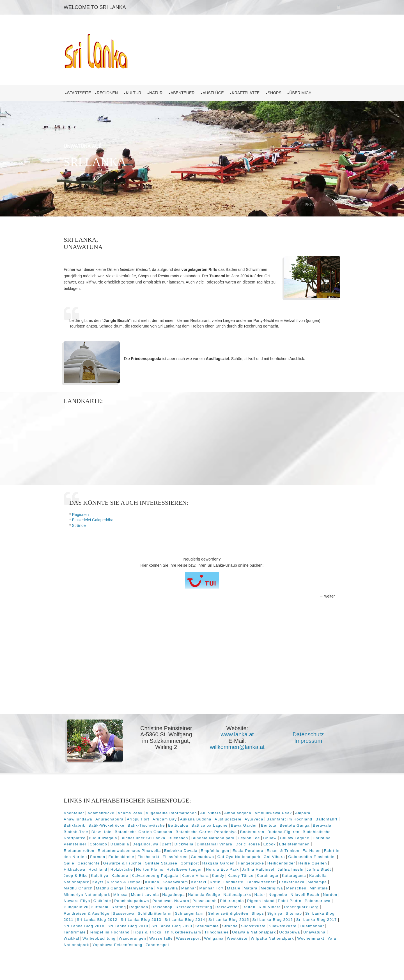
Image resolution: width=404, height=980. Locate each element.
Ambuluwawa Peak (274, 812)
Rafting (149, 907)
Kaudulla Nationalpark (87, 881)
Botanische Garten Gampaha (145, 831)
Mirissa (143, 894)
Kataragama (309, 875)
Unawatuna (317, 932)
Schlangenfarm (204, 913)
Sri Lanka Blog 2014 (196, 919)
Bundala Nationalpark (214, 838)
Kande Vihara (210, 875)
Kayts (118, 881)
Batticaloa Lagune (213, 825)
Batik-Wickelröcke (110, 825)
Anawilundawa (79, 819)
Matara (274, 888)
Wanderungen (134, 938)
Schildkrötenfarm (168, 913)
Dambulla (121, 844)
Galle (95, 863)
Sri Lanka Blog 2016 (284, 919)
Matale (257, 888)
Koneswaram (195, 881)
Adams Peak (131, 812)
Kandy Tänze (255, 875)
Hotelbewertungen (204, 869)
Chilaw (271, 838)
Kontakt (219, 881)
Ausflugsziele (229, 819)
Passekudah (239, 901)
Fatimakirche (127, 856)
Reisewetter (257, 907)
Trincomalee (220, 932)
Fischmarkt (155, 856)
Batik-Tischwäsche (149, 825)
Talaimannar (326, 925)
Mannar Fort (235, 888)
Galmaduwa (209, 856)
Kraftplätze (248, 93)
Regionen (109, 93)
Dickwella (185, 844)
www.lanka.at (237, 734)
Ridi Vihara (300, 907)
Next (333, 204)
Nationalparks (260, 894)
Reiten (279, 907)
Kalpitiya (114, 875)
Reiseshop (192, 907)
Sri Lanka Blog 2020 (186, 925)
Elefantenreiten (80, 850)
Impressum (308, 741)
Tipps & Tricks (150, 932)
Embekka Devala (182, 850)
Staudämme (221, 925)
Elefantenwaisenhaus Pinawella (130, 850)
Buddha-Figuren (284, 831)
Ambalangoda (239, 812)
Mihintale (74, 894)
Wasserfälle (162, 938)
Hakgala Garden (245, 863)
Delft (167, 844)
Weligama (215, 938)
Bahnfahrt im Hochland (291, 819)
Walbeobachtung (100, 938)
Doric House (249, 844)
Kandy (233, 875)
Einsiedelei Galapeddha (94, 520)
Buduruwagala (104, 838)
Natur (158, 93)
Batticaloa (182, 825)
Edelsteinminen (295, 844)
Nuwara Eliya (112, 901)
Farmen (104, 856)
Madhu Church (102, 888)
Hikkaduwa (94, 869)
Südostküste (267, 925)
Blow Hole (103, 831)
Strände (80, 525)
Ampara (304, 812)
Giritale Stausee (187, 863)
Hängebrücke (277, 863)
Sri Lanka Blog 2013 (152, 919)
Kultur (136, 93)
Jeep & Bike (91, 875)
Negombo (301, 894)
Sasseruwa (137, 913)
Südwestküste (297, 925)
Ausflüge (215, 93)
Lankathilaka (312, 881)
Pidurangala (267, 901)
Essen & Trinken (284, 850)
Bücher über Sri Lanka (144, 838)
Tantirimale (78, 932)
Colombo (100, 844)
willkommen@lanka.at (237, 747)
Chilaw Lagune (296, 838)
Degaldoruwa (147, 844)
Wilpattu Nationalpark (274, 938)
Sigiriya (288, 913)
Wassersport (190, 938)
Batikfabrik (78, 825)
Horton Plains (170, 869)
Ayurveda (255, 819)
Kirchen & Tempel (144, 881)
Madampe (74, 888)
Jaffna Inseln (310, 869)
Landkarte (253, 881)
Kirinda (172, 881)
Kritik (235, 881)
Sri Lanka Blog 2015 (240, 919)
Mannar (212, 888)
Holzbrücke (141, 869)
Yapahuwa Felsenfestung (118, 944)
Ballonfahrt (328, 819)
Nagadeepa (196, 894)
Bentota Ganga (298, 825)
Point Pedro (324, 901)
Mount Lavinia (167, 894)
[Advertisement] (202, 670)
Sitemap (307, 913)
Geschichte (115, 863)
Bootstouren (253, 831)
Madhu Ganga (133, 888)
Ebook (271, 844)
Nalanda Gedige (227, 894)
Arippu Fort (139, 819)
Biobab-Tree (77, 831)
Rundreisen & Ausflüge (100, 913)
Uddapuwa (293, 932)
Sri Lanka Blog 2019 (142, 925)
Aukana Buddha (197, 819)
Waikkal (73, 938)
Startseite (80, 93)
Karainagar (283, 875)
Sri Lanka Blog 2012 (108, 919)
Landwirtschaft (281, 881)
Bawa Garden (247, 825)
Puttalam (130, 907)
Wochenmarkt (312, 938)
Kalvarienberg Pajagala (170, 875)
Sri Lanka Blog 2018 (98, 925)
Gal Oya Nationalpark (245, 856)
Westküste (238, 938)
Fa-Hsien (313, 850)
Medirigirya (295, 888)
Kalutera (135, 875)
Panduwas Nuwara (206, 901)
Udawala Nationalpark (257, 932)
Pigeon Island (296, 901)
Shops (277, 93)
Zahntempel (159, 944)
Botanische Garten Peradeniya (207, 831)
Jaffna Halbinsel (278, 869)
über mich (302, 93)
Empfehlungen (216, 850)
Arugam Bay (166, 819)
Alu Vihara (212, 812)
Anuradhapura (111, 819)
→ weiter (326, 596)
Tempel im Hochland (113, 932)
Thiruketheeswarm (186, 932)
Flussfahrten (181, 856)
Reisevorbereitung (224, 907)
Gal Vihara (281, 856)
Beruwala (325, 825)
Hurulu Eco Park (242, 869)
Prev (309, 204)
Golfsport (216, 863)
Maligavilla (191, 888)
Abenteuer (185, 93)
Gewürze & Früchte (149, 863)
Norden (88, 901)
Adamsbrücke (102, 812)
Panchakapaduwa (166, 901)
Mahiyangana (164, 888)
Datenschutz (308, 734)
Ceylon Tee (250, 838)
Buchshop (180, 838)
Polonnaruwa (78, 907)
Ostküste (137, 901)
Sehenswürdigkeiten (242, 913)
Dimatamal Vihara (216, 844)
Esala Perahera (249, 850)
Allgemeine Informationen (172, 812)
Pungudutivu (106, 907)
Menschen (320, 888)
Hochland (118, 869)
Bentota (272, 825)
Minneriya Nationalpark (110, 894)
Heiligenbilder (308, 863)
